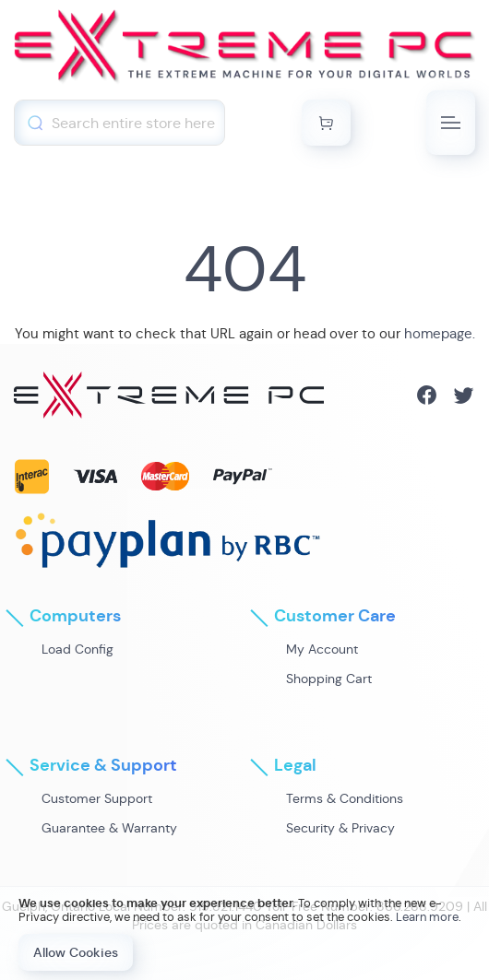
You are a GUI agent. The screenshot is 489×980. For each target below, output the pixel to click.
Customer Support (97, 798)
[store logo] (244, 50)
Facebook (427, 395)
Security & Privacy (340, 828)
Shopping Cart (329, 679)
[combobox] (119, 123)
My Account (322, 649)
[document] (244, 933)
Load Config (78, 649)
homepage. (440, 333)
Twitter (464, 395)
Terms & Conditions (345, 798)
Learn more (427, 917)
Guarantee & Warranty (109, 828)
